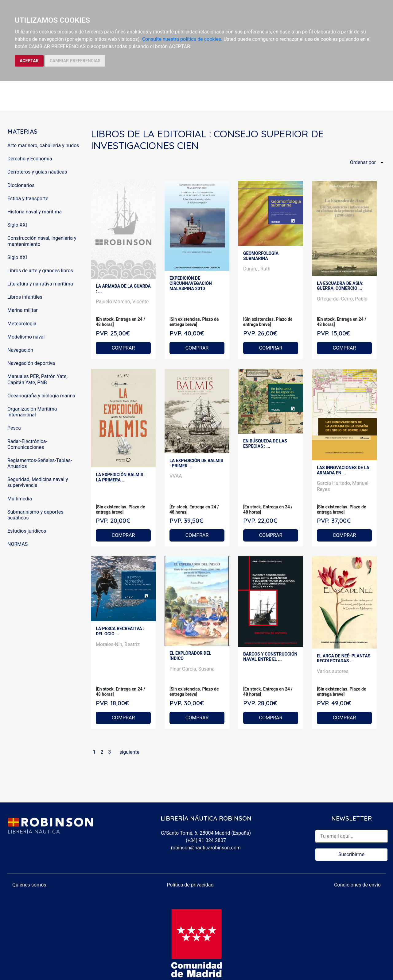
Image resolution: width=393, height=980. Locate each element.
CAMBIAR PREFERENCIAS (75, 61)
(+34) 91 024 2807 (206, 840)
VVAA (176, 476)
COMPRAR (123, 348)
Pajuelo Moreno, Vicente (122, 302)
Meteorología (22, 324)
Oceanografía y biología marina (41, 396)
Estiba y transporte (28, 199)
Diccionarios (21, 185)
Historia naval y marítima (35, 212)
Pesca (14, 428)
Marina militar (23, 310)
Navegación (20, 350)
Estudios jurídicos (27, 531)
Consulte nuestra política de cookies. (182, 39)
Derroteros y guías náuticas (37, 172)
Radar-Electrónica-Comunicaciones (27, 444)
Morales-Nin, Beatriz (118, 644)
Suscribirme (351, 854)
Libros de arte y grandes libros (40, 271)
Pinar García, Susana (192, 669)
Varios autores (333, 671)
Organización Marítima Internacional (32, 412)
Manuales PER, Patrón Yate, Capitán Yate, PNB (37, 379)
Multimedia (20, 499)
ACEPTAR (29, 61)
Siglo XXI (17, 225)
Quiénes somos (29, 885)
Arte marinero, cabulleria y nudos (43, 145)
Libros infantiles (25, 297)
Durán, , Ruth (257, 269)
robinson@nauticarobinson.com (206, 848)
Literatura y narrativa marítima (40, 284)
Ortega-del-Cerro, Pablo (342, 299)
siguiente (129, 752)
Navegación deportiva (31, 363)
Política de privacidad (190, 885)
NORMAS (18, 544)
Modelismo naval (26, 337)
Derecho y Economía (30, 159)
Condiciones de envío (357, 885)
